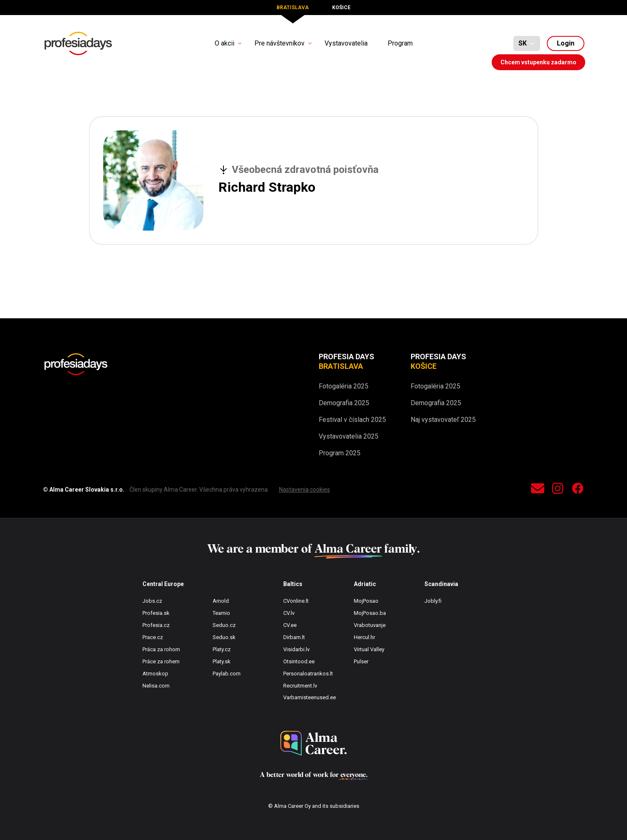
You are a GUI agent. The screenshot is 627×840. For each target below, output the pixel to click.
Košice (341, 8)
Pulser (361, 661)
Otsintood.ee (299, 661)
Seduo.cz (224, 625)
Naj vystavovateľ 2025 (443, 420)
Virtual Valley (369, 649)
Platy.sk (222, 661)
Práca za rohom (161, 649)
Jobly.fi (433, 601)
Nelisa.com (156, 686)
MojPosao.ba (370, 613)
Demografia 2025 (344, 403)
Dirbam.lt (294, 637)
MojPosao (366, 601)
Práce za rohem (161, 661)
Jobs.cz (152, 601)
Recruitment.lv (300, 686)
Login (566, 43)
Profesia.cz (156, 625)
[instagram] (558, 490)
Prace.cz (153, 637)
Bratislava (293, 8)
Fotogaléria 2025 (344, 386)
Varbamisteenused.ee (310, 697)
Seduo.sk (224, 637)
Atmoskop (155, 674)
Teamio (221, 613)
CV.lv (289, 613)
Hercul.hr (364, 637)
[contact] (538, 490)
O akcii (225, 43)
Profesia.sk (156, 613)
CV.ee (290, 625)
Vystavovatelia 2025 (349, 436)
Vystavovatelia (346, 43)
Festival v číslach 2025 (352, 420)
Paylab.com (227, 674)
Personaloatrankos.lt (308, 674)
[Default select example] (527, 43)
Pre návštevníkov (279, 43)
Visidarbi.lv (296, 649)
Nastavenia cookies (305, 490)
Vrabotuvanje (370, 625)
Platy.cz (222, 649)
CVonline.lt (296, 601)
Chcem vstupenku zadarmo (538, 62)
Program (400, 43)
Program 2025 (340, 453)
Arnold (221, 601)
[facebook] (578, 490)
